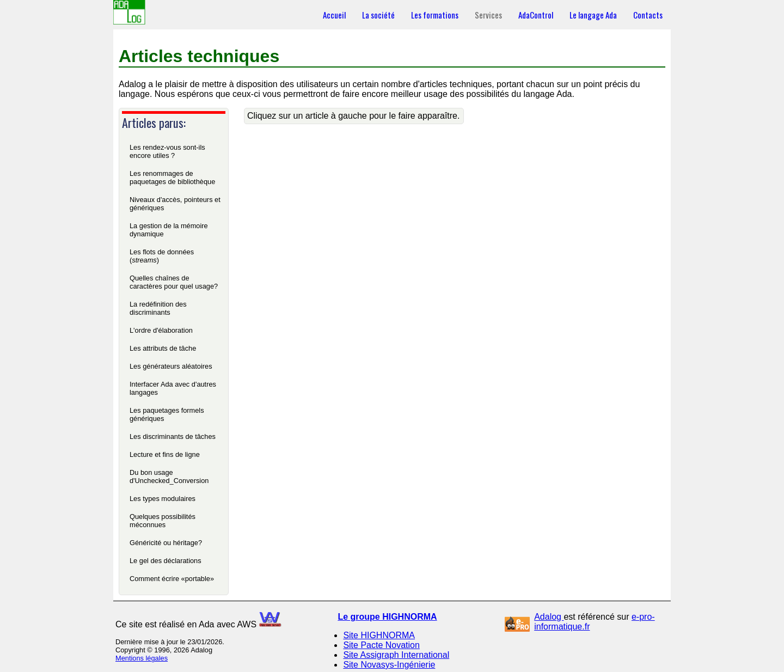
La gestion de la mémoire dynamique (169, 230)
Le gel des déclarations (166, 561)
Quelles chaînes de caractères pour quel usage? (174, 282)
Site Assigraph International (396, 655)
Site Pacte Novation (381, 645)
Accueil (334, 15)
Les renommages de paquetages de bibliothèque (172, 178)
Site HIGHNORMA (379, 635)
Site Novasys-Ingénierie (389, 665)
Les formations (435, 15)
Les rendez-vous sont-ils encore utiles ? (167, 151)
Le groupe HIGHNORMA (387, 617)
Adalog (549, 617)
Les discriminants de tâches (173, 436)
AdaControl (536, 15)
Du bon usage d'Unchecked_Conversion (169, 476)
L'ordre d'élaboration (161, 330)
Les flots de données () (162, 256)
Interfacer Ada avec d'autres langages (173, 388)
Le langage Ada (593, 15)
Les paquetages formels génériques (167, 414)
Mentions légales (142, 658)
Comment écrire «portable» (172, 579)
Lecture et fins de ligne (165, 454)
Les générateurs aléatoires (171, 366)
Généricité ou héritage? (166, 543)
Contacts (648, 15)
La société (378, 15)
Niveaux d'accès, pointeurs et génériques (175, 204)
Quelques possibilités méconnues (163, 521)
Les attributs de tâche (163, 348)
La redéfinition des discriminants (158, 308)
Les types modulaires (163, 499)
